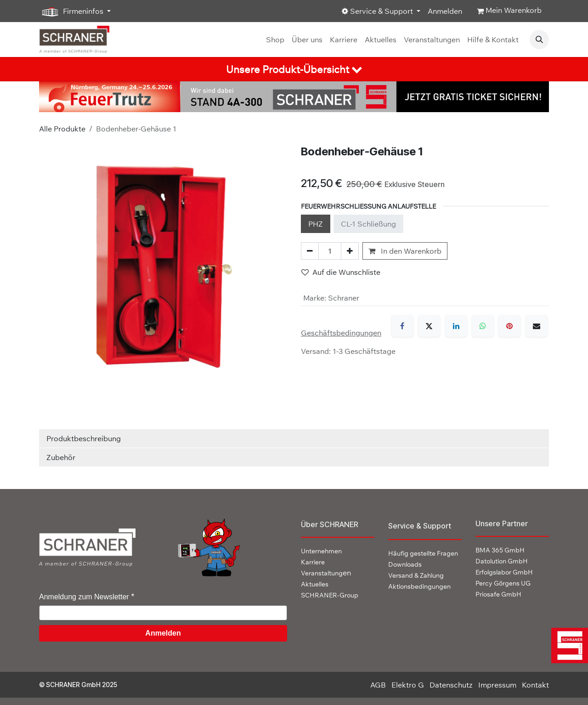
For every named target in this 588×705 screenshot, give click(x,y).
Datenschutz (451, 685)
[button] (539, 40)
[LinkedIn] (456, 326)
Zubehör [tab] (61, 457)
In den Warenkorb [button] (405, 251)
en (326, 573)
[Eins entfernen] (310, 251)
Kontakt (535, 685)
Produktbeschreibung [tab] (84, 438)
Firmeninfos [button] (72, 11)
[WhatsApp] (483, 326)
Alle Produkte (62, 129)
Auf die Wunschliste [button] (341, 272)
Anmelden (445, 11)
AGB (378, 685)
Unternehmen (321, 551)
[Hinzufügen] (350, 251)
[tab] (294, 69)
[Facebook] (402, 326)
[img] (567, 645)
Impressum (497, 685)
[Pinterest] (509, 326)
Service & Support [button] (378, 11)
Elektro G (408, 685)
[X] (429, 326)
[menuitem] (275, 40)
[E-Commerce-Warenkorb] (509, 11)
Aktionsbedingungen (419, 586)
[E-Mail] (537, 326)
